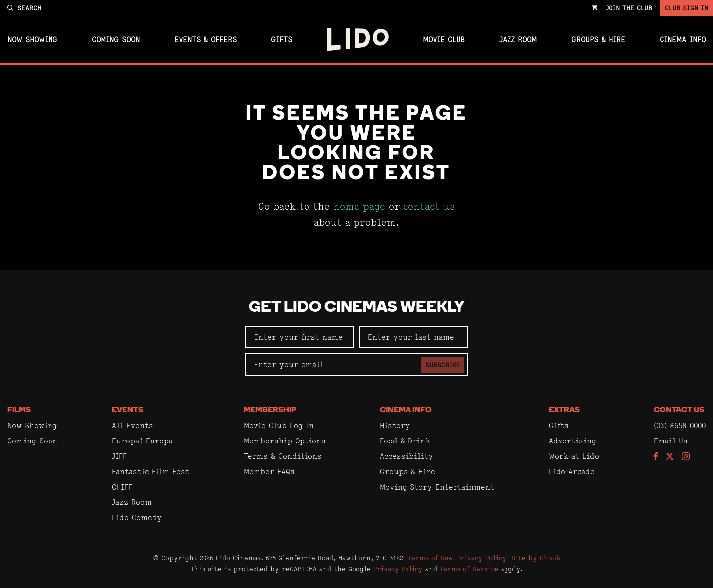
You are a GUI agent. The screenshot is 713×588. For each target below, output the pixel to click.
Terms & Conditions (283, 456)
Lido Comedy (137, 517)
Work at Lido (574, 456)
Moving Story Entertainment (437, 487)
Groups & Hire (598, 40)
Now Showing (32, 40)
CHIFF (122, 487)
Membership (270, 410)
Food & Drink (405, 441)
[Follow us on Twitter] (670, 457)
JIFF (119, 456)
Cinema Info (683, 40)
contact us (429, 207)
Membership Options (285, 441)
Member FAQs (269, 471)
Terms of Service (469, 569)
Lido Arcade (572, 471)
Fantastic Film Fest (151, 471)
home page (359, 207)
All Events (132, 425)
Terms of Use (430, 558)
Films (19, 410)
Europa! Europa (142, 441)
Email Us (671, 441)
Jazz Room (518, 40)
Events (127, 410)
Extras (564, 410)
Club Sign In (687, 8)
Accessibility (407, 456)
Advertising (572, 441)
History (395, 425)
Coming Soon (116, 40)
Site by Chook (536, 558)
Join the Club (629, 8)
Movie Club (444, 40)
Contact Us (679, 410)
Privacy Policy (482, 558)
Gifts (281, 40)
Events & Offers (205, 40)
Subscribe (443, 365)
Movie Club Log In (279, 425)
